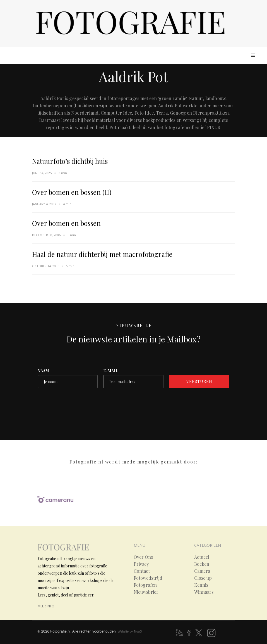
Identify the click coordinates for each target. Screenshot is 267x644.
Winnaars (204, 592)
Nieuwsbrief (146, 592)
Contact (142, 571)
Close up (203, 578)
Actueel (202, 557)
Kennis (201, 585)
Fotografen (145, 585)
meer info (46, 606)
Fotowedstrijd (148, 578)
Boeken (202, 564)
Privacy (141, 564)
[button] (253, 55)
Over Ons (143, 557)
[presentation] (80, 405)
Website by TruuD (130, 631)
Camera (202, 571)
